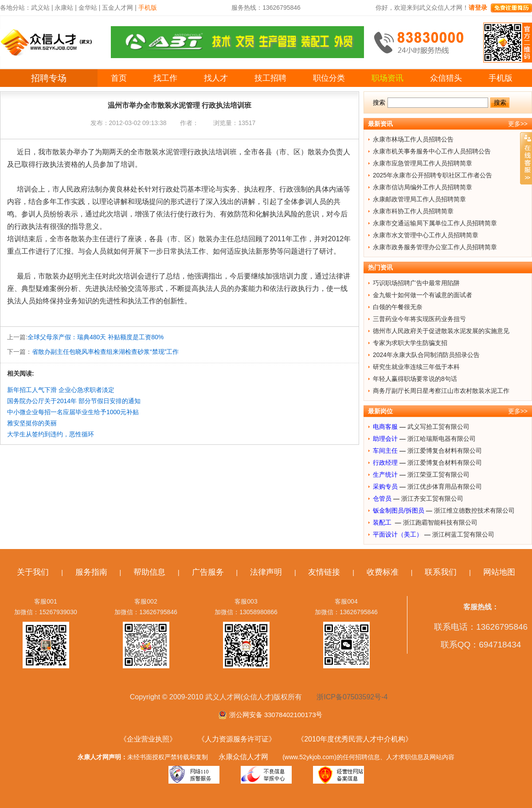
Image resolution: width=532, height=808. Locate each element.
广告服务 (208, 572)
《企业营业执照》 (148, 739)
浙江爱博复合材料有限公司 (445, 451)
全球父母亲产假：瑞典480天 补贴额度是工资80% (96, 337)
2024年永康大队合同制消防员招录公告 (426, 355)
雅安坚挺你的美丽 (32, 423)
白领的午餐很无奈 (398, 307)
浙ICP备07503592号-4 (352, 697)
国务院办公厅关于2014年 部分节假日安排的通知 (74, 401)
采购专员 (385, 486)
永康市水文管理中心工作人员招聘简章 (426, 235)
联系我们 (441, 572)
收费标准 (383, 572)
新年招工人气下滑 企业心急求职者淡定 (61, 390)
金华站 (88, 8)
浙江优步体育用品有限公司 (445, 486)
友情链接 (324, 572)
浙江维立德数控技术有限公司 (474, 510)
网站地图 (499, 572)
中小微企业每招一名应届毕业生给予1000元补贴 (73, 412)
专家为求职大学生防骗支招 (410, 343)
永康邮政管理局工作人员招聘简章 (419, 199)
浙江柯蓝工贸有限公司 (463, 534)
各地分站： (16, 8)
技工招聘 (270, 78)
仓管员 (382, 498)
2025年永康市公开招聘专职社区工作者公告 (432, 175)
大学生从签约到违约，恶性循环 (51, 434)
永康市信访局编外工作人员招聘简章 (422, 187)
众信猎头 (446, 78)
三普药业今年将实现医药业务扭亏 (419, 319)
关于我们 (33, 572)
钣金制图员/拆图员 (399, 510)
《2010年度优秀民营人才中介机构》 (355, 739)
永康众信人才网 (243, 757)
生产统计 (385, 475)
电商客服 (385, 427)
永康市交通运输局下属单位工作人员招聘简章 (435, 223)
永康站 (64, 8)
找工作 (165, 78)
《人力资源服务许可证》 (237, 739)
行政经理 (385, 463)
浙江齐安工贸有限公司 (432, 498)
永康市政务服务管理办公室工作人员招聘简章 (435, 247)
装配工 (383, 522)
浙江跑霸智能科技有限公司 (440, 522)
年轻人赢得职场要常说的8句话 (415, 379)
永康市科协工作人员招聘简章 (413, 211)
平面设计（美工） (398, 534)
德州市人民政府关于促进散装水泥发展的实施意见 (441, 331)
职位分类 (329, 78)
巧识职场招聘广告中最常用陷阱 (416, 283)
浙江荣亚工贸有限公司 (438, 475)
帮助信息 (149, 572)
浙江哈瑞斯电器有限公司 (442, 439)
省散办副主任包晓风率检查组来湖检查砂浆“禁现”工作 (105, 352)
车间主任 (385, 451)
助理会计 (385, 439)
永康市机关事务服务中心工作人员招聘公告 (432, 151)
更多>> (518, 124)
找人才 (216, 78)
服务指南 (91, 572)
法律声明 (266, 572)
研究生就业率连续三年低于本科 (416, 367)
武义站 (40, 8)
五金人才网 (117, 8)
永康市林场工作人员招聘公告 (413, 139)
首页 (119, 78)
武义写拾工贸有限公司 (438, 427)
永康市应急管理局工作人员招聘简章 (422, 163)
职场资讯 (387, 78)
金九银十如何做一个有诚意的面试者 (422, 295)
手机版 (501, 78)
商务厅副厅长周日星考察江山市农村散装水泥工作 (441, 391)
